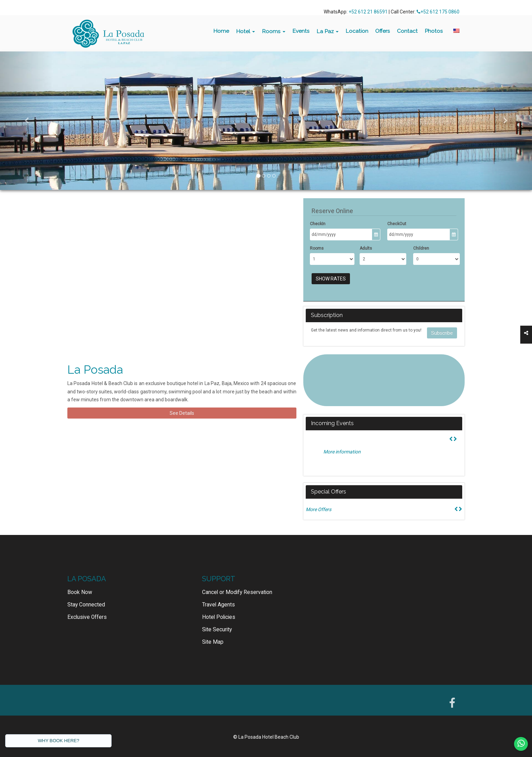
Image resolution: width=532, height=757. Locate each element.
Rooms (274, 31)
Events (301, 31)
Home (221, 31)
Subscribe (442, 333)
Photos (434, 31)
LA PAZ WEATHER (384, 380)
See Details (182, 413)
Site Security (217, 630)
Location (357, 31)
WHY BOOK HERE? (58, 741)
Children (421, 248)
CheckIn (318, 224)
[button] (27, 121)
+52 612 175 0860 (438, 12)
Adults (366, 248)
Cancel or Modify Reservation (237, 592)
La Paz (327, 31)
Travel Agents (218, 605)
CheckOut (397, 224)
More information (342, 452)
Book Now (80, 592)
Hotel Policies (219, 617)
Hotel (245, 31)
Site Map (213, 642)
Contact (407, 31)
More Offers (319, 509)
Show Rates (331, 279)
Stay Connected (86, 605)
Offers (383, 31)
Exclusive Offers (87, 617)
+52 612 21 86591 (368, 12)
